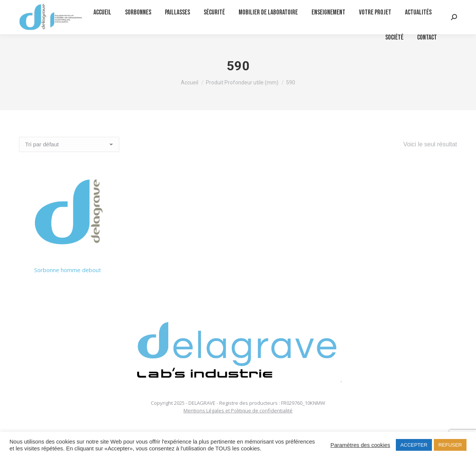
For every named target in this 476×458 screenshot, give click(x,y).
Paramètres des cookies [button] (360, 445)
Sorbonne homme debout (68, 270)
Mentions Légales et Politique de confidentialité (238, 410)
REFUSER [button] (450, 445)
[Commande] (69, 144)
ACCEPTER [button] (414, 445)
